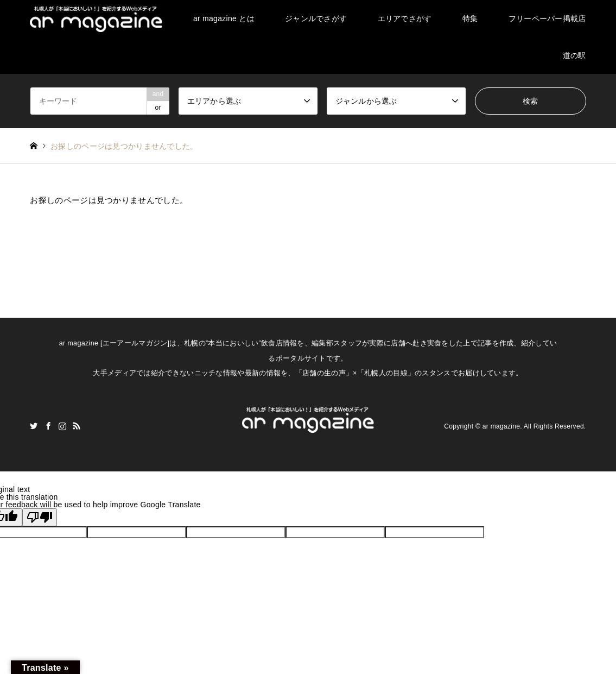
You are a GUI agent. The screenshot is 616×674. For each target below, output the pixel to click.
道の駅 (574, 55)
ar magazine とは (224, 18)
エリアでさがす (405, 18)
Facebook (48, 426)
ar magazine (501, 426)
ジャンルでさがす (316, 18)
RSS (77, 426)
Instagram (62, 426)
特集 (470, 18)
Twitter (34, 426)
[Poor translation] (40, 517)
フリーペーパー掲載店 (547, 18)
